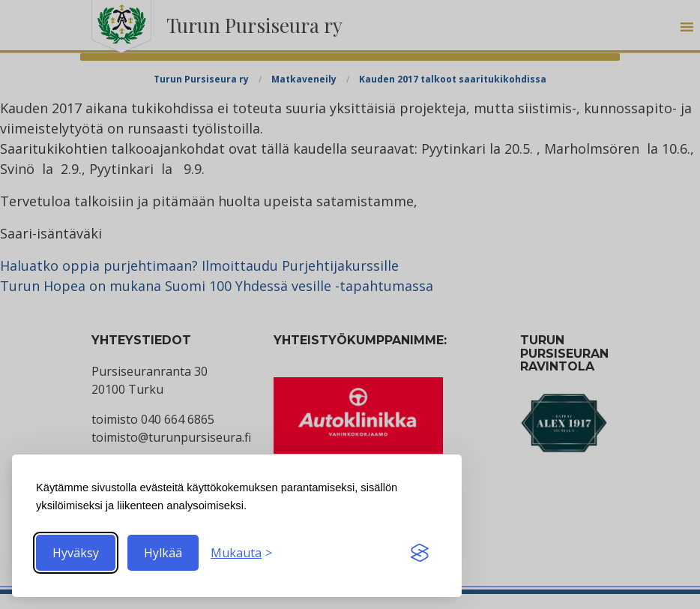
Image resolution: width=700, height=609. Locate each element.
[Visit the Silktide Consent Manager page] (420, 553)
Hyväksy (76, 553)
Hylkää (163, 553)
